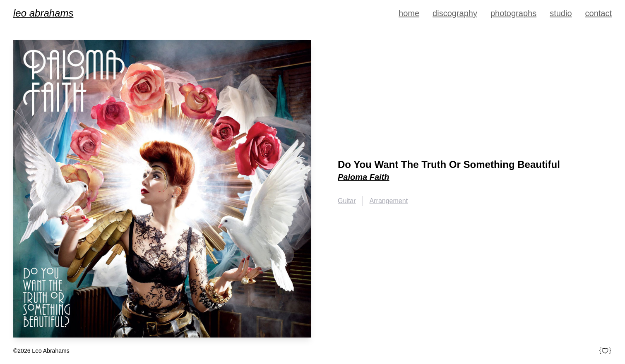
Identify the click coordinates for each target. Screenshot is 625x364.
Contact (599, 13)
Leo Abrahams (43, 13)
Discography (455, 13)
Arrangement (389, 201)
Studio (561, 13)
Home (409, 13)
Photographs (513, 13)
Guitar (347, 201)
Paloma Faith (363, 177)
